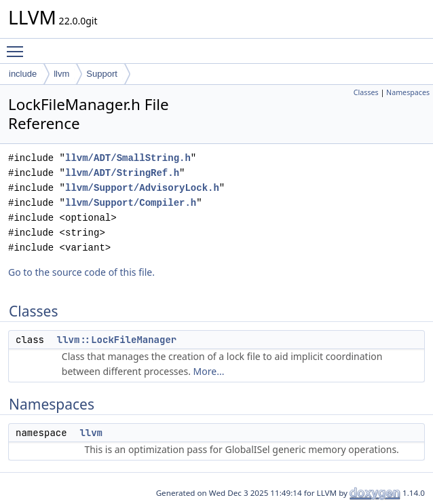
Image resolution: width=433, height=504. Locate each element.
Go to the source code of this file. (81, 272)
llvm (61, 74)
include (23, 74)
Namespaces (408, 92)
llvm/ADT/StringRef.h (122, 173)
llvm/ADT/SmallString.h (128, 158)
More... (209, 371)
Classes (366, 92)
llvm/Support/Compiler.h (131, 203)
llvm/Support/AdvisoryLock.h (142, 188)
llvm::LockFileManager (117, 340)
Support (102, 74)
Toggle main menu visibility (18, 46)
